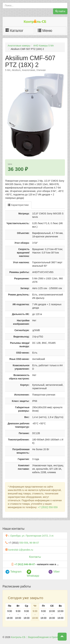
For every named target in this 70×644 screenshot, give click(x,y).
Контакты (35, 557)
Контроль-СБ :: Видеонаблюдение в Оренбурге (37, 637)
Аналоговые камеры (19, 46)
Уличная (41, 70)
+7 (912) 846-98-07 (25, 564)
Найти (60, 11)
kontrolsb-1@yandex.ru (21, 550)
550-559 (24, 543)
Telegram (13, 572)
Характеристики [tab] (18, 205)
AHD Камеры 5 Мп (43, 46)
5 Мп (8, 70)
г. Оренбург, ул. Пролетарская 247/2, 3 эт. (31, 536)
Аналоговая (29, 70)
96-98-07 (34, 543)
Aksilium (16, 70)
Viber (54, 572)
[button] (62, 637)
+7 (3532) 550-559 (48, 507)
